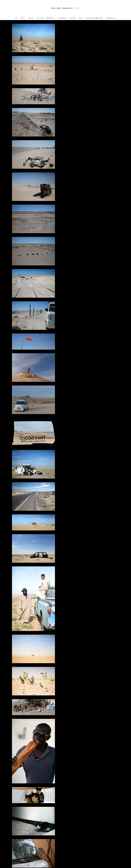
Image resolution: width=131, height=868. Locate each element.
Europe (31, 18)
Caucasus (40, 18)
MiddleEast (51, 18)
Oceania (73, 18)
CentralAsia (62, 18)
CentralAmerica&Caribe (94, 18)
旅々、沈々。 (75, 8)
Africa (23, 18)
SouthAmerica (111, 18)
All (16, 18)
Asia (80, 18)
